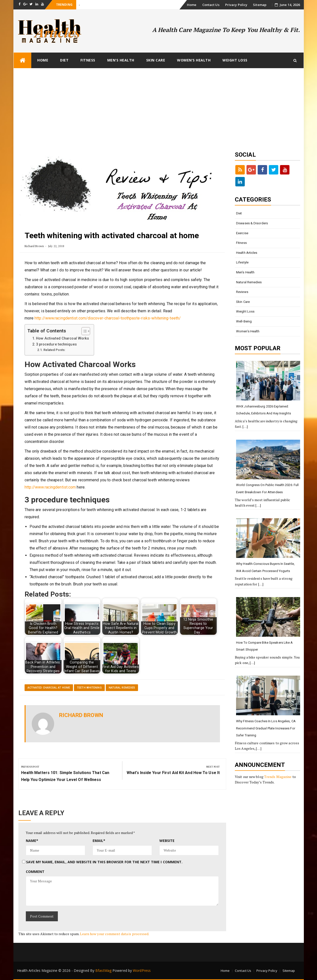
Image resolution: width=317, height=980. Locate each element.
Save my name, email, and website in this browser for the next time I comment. (104, 862)
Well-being (244, 321)
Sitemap (260, 5)
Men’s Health (121, 60)
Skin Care (156, 60)
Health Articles (247, 253)
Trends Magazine (278, 777)
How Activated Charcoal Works (63, 338)
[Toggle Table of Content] (83, 331)
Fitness (88, 60)
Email (99, 841)
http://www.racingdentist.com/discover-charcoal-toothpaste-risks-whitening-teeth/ (108, 318)
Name (32, 841)
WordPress (142, 970)
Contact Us (211, 5)
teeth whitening (89, 688)
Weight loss (235, 60)
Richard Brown (34, 246)
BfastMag (103, 970)
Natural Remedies (122, 688)
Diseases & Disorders (252, 223)
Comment (35, 872)
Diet (64, 60)
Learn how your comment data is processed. (115, 934)
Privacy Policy (236, 5)
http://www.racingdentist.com (50, 487)
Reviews (242, 292)
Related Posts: (54, 350)
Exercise (242, 233)
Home (192, 5)
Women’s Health (194, 60)
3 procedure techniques (56, 344)
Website (167, 841)
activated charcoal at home (49, 688)
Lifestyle (242, 262)
